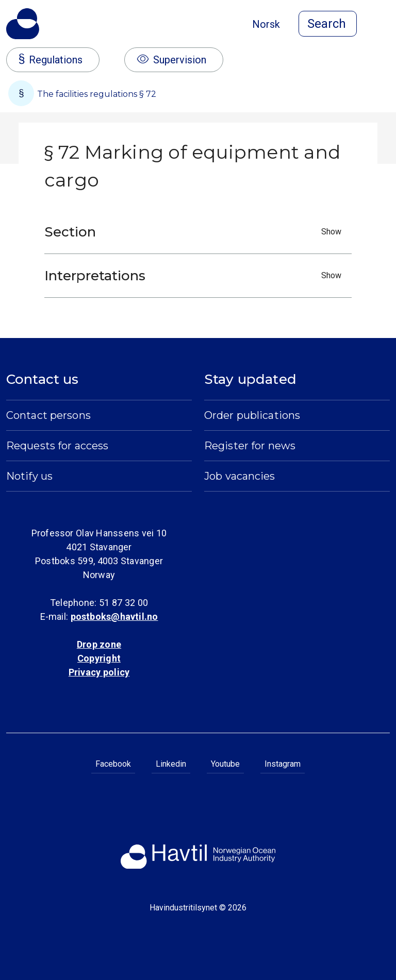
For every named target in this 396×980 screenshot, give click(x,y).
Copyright (99, 658)
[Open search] (328, 24)
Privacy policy (99, 672)
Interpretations (195, 276)
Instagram (283, 764)
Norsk (266, 24)
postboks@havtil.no (114, 616)
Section (195, 232)
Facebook (113, 764)
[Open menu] (384, 25)
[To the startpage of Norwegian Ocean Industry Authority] (23, 24)
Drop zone (99, 644)
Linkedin (171, 764)
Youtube (225, 764)
